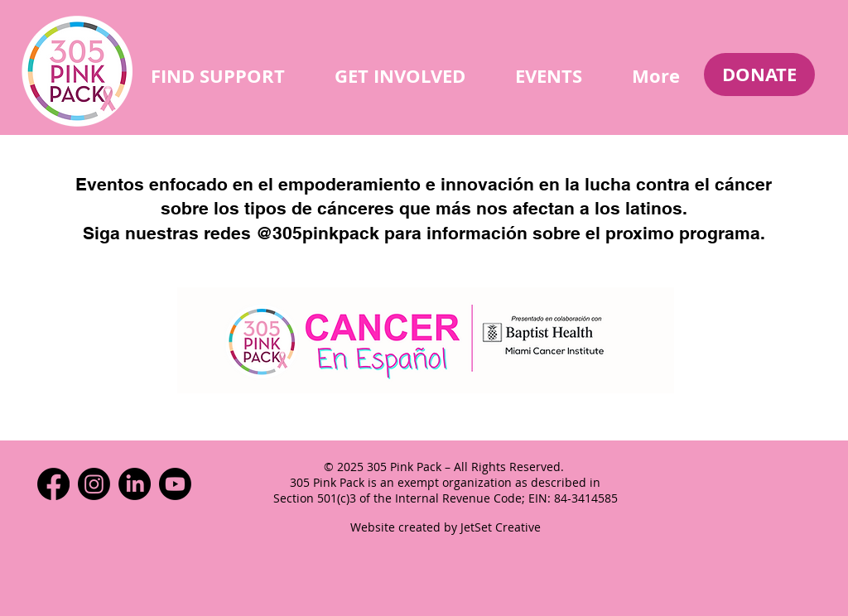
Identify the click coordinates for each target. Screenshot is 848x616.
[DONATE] (759, 75)
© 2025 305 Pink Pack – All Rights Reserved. (446, 467)
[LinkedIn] (135, 484)
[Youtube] (175, 484)
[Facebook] (53, 484)
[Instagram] (94, 484)
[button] (218, 76)
